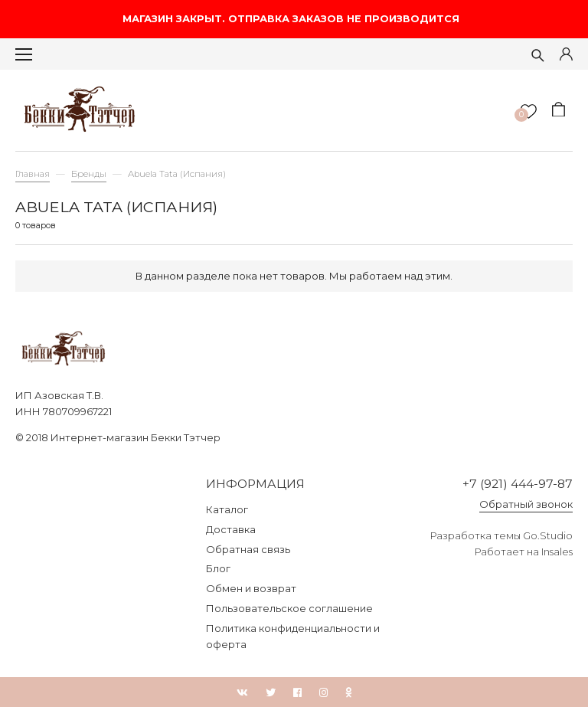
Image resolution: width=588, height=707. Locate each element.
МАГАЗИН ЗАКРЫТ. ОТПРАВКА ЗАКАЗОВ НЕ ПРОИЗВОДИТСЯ (294, 19)
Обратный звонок (526, 504)
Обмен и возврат (251, 588)
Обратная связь (248, 549)
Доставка (231, 529)
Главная (33, 174)
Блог (218, 568)
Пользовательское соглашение (289, 608)
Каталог (227, 509)
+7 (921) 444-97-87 (518, 484)
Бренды (89, 174)
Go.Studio (548, 535)
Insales (557, 552)
